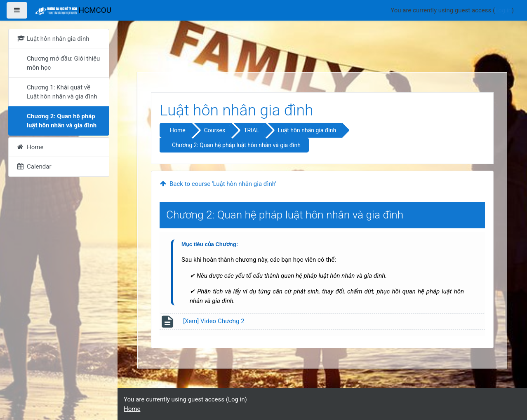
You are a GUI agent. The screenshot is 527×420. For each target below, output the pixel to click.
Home (178, 130)
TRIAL (252, 130)
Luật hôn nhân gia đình (307, 130)
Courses (215, 130)
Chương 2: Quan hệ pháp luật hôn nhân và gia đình (236, 145)
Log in (503, 10)
